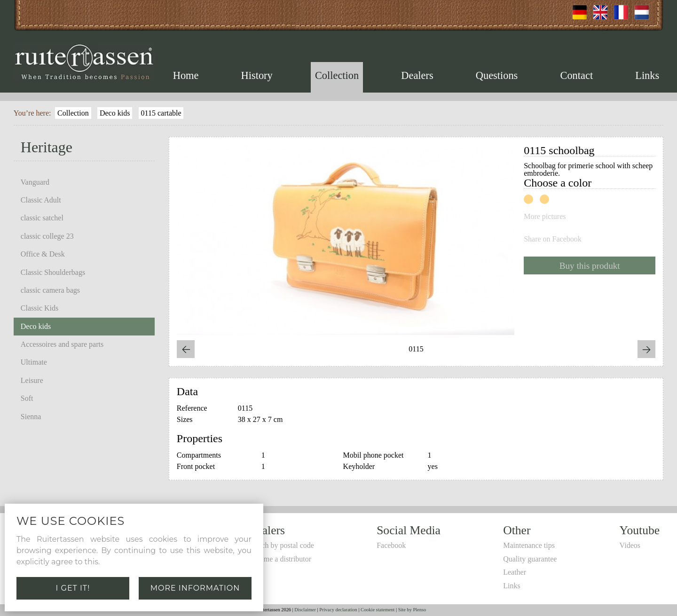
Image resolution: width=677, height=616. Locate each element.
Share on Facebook (553, 239)
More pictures (545, 217)
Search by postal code (281, 545)
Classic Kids (39, 308)
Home (186, 75)
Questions (497, 75)
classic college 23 (47, 236)
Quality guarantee (530, 559)
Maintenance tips (529, 545)
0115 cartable (161, 113)
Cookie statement (378, 610)
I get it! (73, 588)
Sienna (31, 417)
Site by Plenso (412, 610)
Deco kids (115, 113)
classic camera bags (50, 290)
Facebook (391, 545)
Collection (337, 75)
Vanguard (35, 182)
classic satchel (42, 218)
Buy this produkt (590, 266)
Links (647, 75)
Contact (576, 75)
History (257, 75)
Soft (27, 398)
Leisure (32, 380)
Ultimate (34, 362)
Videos (630, 545)
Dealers (417, 75)
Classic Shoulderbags (53, 272)
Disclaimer (305, 610)
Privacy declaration (338, 610)
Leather (515, 572)
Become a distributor (280, 559)
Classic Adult (41, 200)
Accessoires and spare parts (62, 344)
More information (195, 588)
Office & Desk (43, 254)
